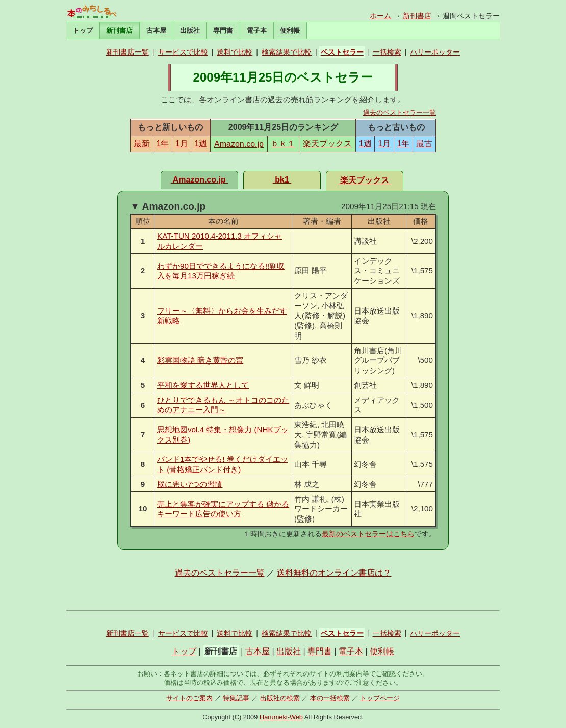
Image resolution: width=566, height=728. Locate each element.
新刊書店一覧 (127, 52)
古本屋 (156, 30)
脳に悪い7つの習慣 (190, 484)
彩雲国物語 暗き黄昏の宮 (200, 360)
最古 (424, 144)
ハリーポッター (435, 52)
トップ (83, 30)
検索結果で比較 (287, 52)
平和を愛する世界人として (203, 385)
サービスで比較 (183, 52)
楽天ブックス (327, 144)
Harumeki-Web (281, 717)
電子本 (257, 30)
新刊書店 (417, 16)
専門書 (223, 30)
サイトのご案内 (189, 698)
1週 (201, 144)
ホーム (380, 16)
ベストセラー (342, 52)
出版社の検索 (280, 698)
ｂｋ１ (283, 144)
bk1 (282, 180)
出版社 (190, 30)
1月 (182, 144)
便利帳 (290, 30)
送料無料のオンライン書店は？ (334, 573)
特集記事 (236, 698)
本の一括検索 (330, 698)
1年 (162, 144)
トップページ (380, 698)
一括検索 (387, 52)
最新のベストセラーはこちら (368, 534)
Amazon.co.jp (239, 144)
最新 (142, 144)
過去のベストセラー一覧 (400, 112)
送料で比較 (235, 52)
